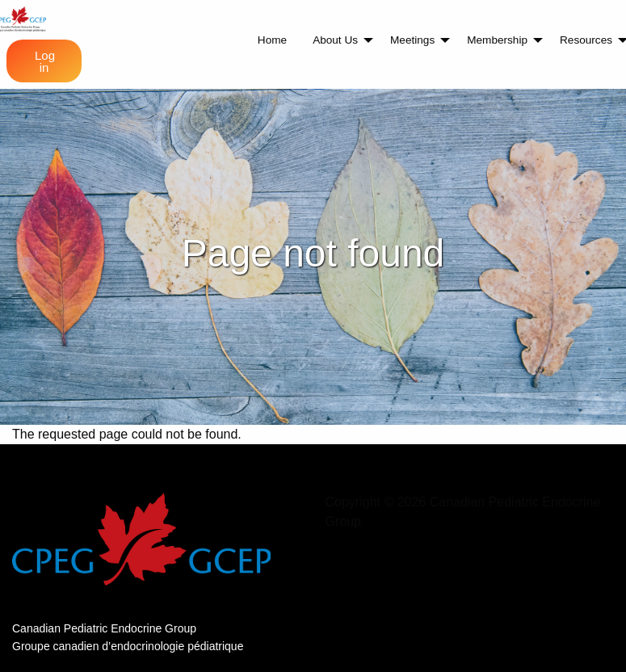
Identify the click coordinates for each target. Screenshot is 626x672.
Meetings (412, 40)
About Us (335, 40)
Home (272, 40)
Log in (45, 61)
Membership (497, 40)
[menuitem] (272, 40)
